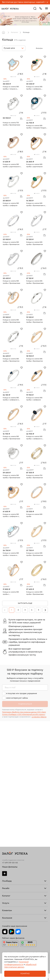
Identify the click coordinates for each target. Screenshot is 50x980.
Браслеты (6, 831)
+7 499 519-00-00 (10, 742)
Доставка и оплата (10, 876)
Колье (5, 844)
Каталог (15, 32)
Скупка (5, 778)
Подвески (7, 840)
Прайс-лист (7, 769)
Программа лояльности (13, 885)
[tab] (11, 77)
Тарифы (6, 773)
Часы (4, 848)
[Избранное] (22, 57)
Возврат (6, 881)
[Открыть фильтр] (45, 48)
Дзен (5, 753)
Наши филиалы (10, 746)
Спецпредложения (11, 893)
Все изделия (8, 819)
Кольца (5, 823)
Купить (5, 796)
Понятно (25, 974)
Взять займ (7, 765)
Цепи (4, 835)
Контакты (6, 920)
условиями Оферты (39, 717)
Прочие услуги (9, 804)
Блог (4, 908)
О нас (5, 809)
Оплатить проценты (11, 872)
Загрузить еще (25, 603)
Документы (7, 916)
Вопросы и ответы (10, 889)
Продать (6, 792)
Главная (4, 33)
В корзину (21, 80)
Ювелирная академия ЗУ (13, 912)
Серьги (5, 827)
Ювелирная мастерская (13, 862)
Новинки (6, 852)
